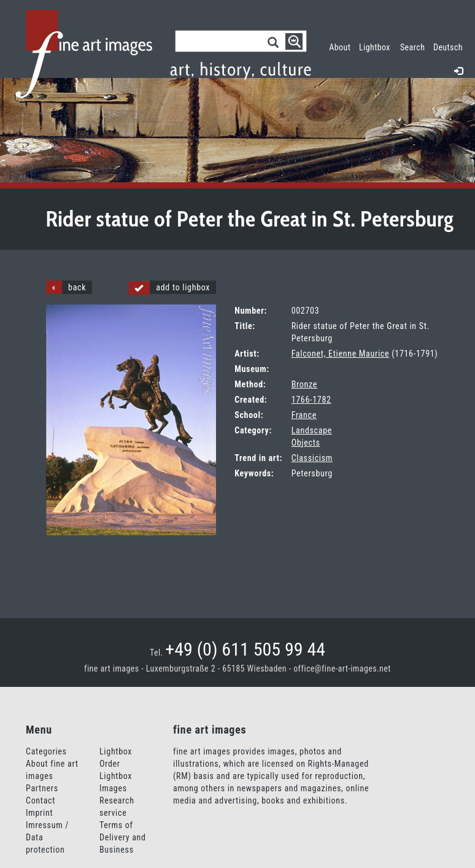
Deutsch (448, 47)
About (340, 47)
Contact (41, 800)
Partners (42, 788)
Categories (46, 751)
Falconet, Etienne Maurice (341, 354)
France (304, 415)
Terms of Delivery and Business (123, 837)
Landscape (312, 430)
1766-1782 (311, 400)
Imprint (39, 813)
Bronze (304, 384)
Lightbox (377, 46)
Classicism (312, 458)
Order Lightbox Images (116, 776)
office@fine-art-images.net (342, 668)
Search (412, 47)
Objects (306, 443)
